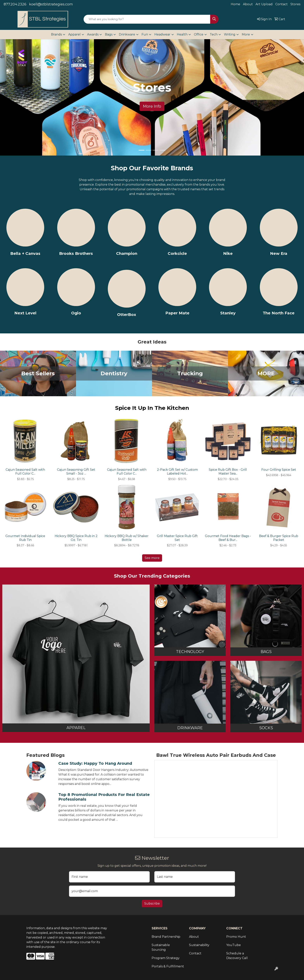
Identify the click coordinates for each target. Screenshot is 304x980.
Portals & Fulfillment (168, 966)
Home (235, 4)
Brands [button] (56, 34)
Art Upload (264, 4)
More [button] (246, 34)
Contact (282, 4)
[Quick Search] (147, 19)
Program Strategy (166, 958)
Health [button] (182, 34)
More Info (152, 106)
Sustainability (199, 945)
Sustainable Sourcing (161, 947)
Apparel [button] (74, 34)
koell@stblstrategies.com (51, 4)
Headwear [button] (162, 34)
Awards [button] (93, 34)
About (248, 4)
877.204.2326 (15, 4)
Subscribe (152, 903)
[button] (23, 97)
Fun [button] (145, 34)
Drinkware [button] (127, 34)
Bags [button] (109, 34)
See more (152, 558)
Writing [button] (230, 34)
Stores (295, 4)
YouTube (234, 945)
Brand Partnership (166, 937)
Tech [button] (214, 34)
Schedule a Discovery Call (237, 956)
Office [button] (199, 34)
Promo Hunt (236, 937)
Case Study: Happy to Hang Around (95, 763)
